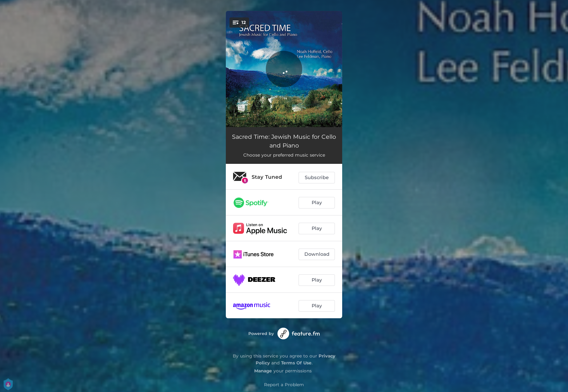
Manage (263, 371)
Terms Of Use (296, 363)
